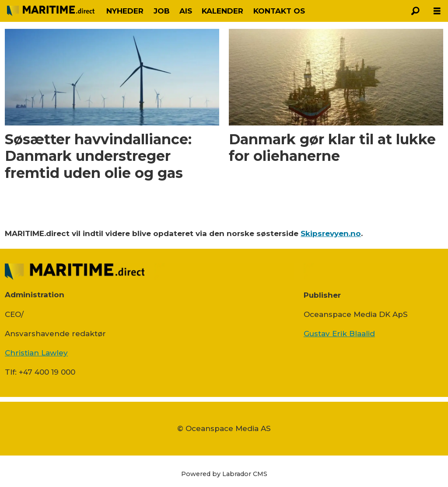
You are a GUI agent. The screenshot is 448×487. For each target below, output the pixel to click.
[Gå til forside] (51, 11)
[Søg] (415, 11)
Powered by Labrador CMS (224, 474)
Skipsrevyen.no (331, 233)
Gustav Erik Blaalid (339, 334)
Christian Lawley (36, 353)
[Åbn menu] (437, 11)
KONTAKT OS (279, 11)
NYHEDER (125, 11)
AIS (186, 11)
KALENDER (222, 11)
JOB (162, 11)
